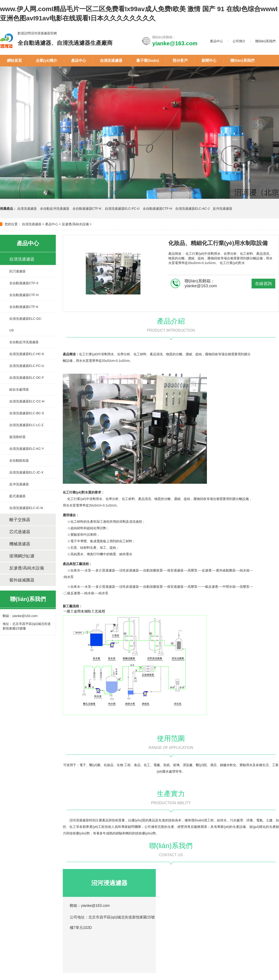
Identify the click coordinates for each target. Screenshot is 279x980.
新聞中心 (209, 60)
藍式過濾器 (17, 496)
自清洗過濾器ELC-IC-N (26, 508)
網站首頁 (14, 60)
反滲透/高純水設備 (75, 224)
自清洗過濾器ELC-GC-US (26, 324)
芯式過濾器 (20, 532)
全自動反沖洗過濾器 (55, 209)
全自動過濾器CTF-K (87, 209)
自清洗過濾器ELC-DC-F (27, 378)
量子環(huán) (148, 60)
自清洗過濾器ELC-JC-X (26, 472)
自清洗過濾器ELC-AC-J (192, 209)
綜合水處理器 (19, 389)
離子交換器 (20, 520)
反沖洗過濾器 (223, 209)
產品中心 (216, 41)
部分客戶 (180, 60)
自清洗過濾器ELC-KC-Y (27, 449)
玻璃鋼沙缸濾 (22, 556)
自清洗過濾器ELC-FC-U (122, 209)
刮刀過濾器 (17, 271)
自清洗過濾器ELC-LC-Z (26, 425)
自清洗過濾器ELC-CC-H (27, 401)
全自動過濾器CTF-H (157, 209)
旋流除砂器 (17, 437)
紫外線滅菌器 (22, 580)
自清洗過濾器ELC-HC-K (27, 354)
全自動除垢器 (19, 461)
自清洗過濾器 (111, 60)
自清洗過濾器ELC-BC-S (27, 413)
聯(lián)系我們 (265, 41)
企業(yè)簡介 (46, 60)
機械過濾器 (20, 544)
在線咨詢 (263, 284)
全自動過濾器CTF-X (24, 283)
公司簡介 (239, 41)
